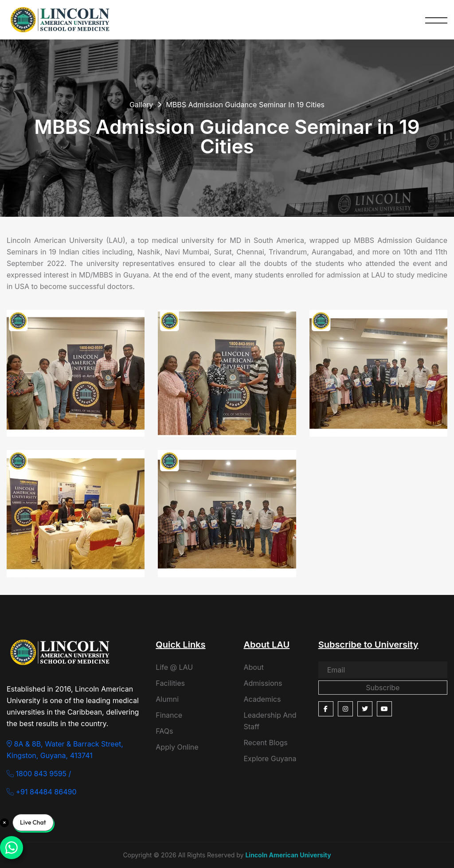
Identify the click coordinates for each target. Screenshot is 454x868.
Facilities (170, 683)
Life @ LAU (174, 667)
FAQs (164, 731)
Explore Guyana (270, 759)
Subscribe (383, 688)
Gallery (141, 105)
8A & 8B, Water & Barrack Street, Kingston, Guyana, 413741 (65, 750)
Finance (169, 715)
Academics (262, 699)
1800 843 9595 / (39, 774)
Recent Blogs (265, 743)
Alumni (167, 699)
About (253, 667)
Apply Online (177, 747)
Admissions (263, 683)
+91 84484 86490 (42, 792)
